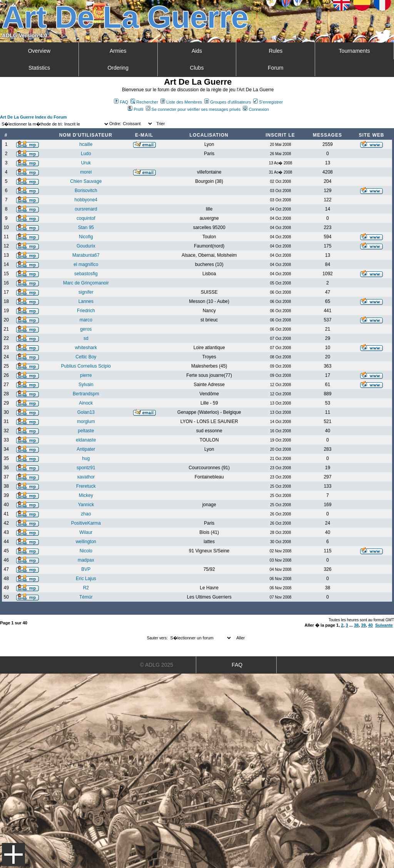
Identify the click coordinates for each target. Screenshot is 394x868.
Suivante (384, 625)
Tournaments (355, 51)
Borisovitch (86, 191)
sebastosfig (86, 274)
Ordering (118, 68)
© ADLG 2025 (157, 665)
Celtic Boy (86, 357)
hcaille (86, 144)
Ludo (86, 154)
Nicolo (86, 551)
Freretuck (86, 486)
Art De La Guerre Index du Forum (33, 117)
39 (363, 625)
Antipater (86, 449)
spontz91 (86, 468)
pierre (86, 375)
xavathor (86, 477)
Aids (197, 51)
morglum (86, 421)
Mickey (86, 495)
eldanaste (86, 440)
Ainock (86, 403)
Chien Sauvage (86, 181)
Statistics (39, 68)
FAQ (121, 102)
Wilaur (86, 532)
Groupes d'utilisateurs (228, 102)
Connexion (256, 109)
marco (86, 320)
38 (356, 625)
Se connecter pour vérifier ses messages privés (193, 109)
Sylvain (86, 385)
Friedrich (86, 311)
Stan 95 (86, 227)
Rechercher (144, 102)
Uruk (86, 163)
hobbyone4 (86, 200)
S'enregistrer (268, 102)
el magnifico (86, 264)
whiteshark (86, 348)
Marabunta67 (86, 255)
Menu (13, 855)
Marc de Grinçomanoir (86, 283)
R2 (86, 588)
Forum (275, 68)
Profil (135, 109)
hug (86, 458)
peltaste (86, 431)
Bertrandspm (86, 394)
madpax (86, 560)
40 (371, 625)
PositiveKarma (86, 523)
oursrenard (86, 209)
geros (86, 329)
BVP (86, 569)
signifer (86, 292)
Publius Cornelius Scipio (86, 366)
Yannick (86, 505)
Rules (275, 51)
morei (86, 172)
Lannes (86, 301)
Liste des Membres (181, 102)
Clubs (197, 68)
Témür (86, 597)
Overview (39, 51)
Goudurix (86, 246)
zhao (86, 514)
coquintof (86, 218)
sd (86, 338)
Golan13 (86, 412)
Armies (118, 51)
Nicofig (86, 237)
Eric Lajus (86, 579)
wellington (86, 542)
